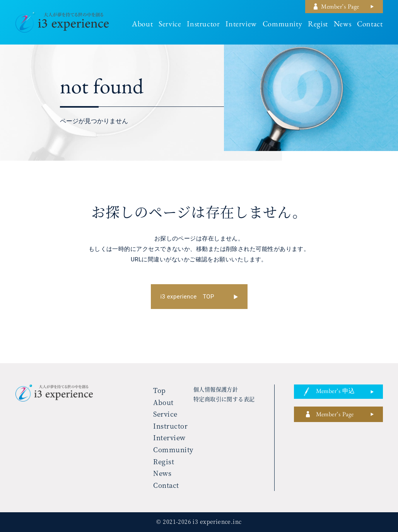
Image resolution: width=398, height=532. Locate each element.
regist (318, 25)
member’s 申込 (336, 392)
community (282, 25)
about (142, 25)
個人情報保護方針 (216, 389)
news (342, 25)
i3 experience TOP (188, 297)
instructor (203, 25)
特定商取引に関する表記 (224, 399)
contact (370, 25)
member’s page (340, 8)
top (160, 390)
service (170, 25)
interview (241, 25)
